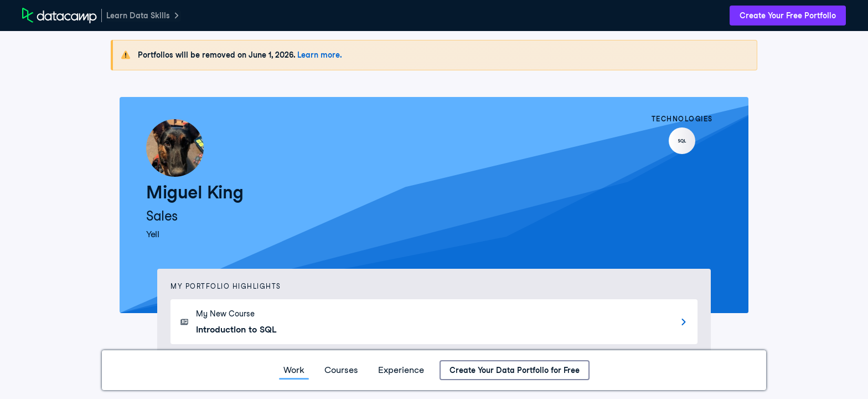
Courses (341, 370)
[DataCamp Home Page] (60, 16)
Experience (401, 370)
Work (294, 370)
